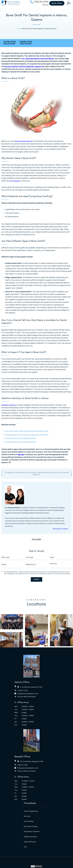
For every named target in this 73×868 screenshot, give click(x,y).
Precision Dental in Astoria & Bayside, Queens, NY (24, 67)
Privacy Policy (34, 822)
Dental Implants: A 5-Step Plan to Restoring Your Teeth (27, 435)
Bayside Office (36, 706)
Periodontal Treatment (33, 780)
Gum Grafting (30, 770)
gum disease (15, 181)
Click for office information (41, 672)
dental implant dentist (24, 141)
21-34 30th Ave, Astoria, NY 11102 (45, 663)
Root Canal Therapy (32, 775)
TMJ (27, 796)
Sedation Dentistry (32, 786)
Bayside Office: (26, 43)
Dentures (29, 765)
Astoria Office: (10, 43)
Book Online (57, 3)
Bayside (21, 455)
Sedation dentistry (9, 405)
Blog (65, 822)
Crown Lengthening (32, 759)
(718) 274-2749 (41, 2)
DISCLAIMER (36, 540)
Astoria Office (36, 658)
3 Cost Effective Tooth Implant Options (21, 439)
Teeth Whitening (31, 791)
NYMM (54, 826)
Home (19, 29)
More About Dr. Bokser (60, 529)
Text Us (45, 5)
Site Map (44, 822)
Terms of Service (55, 822)
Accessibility (17, 822)
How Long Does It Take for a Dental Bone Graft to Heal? (27, 431)
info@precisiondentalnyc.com (42, 669)
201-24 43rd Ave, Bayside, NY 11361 (46, 711)
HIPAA (25, 822)
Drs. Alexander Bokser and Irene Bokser (38, 59)
